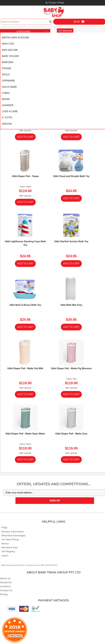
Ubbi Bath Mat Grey (71, 305)
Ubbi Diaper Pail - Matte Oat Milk (25, 368)
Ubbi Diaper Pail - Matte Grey (71, 434)
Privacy (4, 594)
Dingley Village (56, 3)
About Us (5, 578)
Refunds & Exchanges (13, 535)
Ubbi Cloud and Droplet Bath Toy (71, 176)
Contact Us (6, 590)
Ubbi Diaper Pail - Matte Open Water (25, 434)
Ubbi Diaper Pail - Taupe (25, 176)
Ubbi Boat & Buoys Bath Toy (25, 305)
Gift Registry (8, 551)
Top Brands (66, 31)
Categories (33, 32)
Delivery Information (13, 532)
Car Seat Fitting (10, 539)
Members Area (10, 547)
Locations (5, 586)
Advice (5, 544)
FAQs (4, 527)
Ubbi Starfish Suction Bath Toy (71, 241)
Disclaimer (6, 582)
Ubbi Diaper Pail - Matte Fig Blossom (71, 368)
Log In (5, 555)
